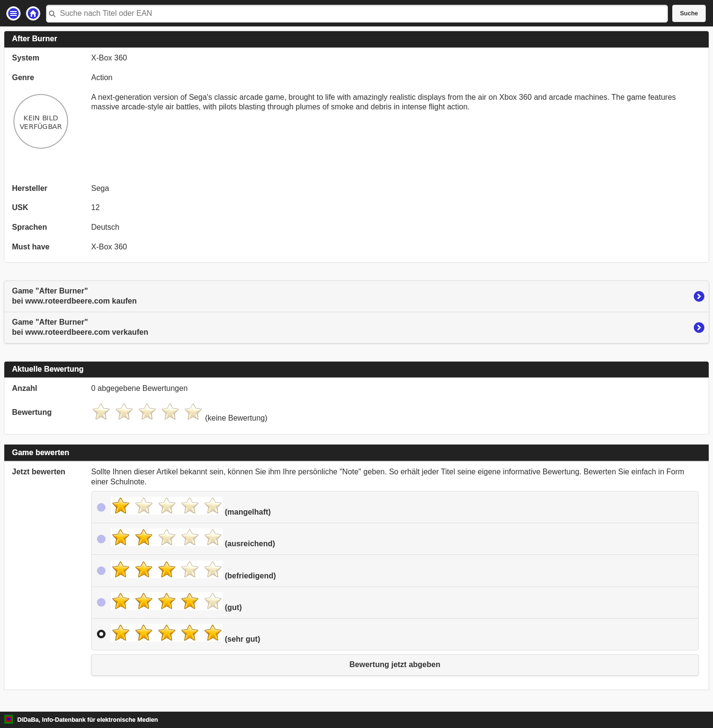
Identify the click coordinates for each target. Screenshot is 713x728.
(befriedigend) (193, 570)
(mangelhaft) (191, 506)
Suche (689, 13)
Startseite (33, 13)
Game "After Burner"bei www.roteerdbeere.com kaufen (74, 296)
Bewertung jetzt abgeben (395, 664)
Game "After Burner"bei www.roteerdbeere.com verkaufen (80, 327)
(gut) (176, 602)
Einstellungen (13, 13)
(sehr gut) (185, 634)
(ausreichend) (193, 538)
